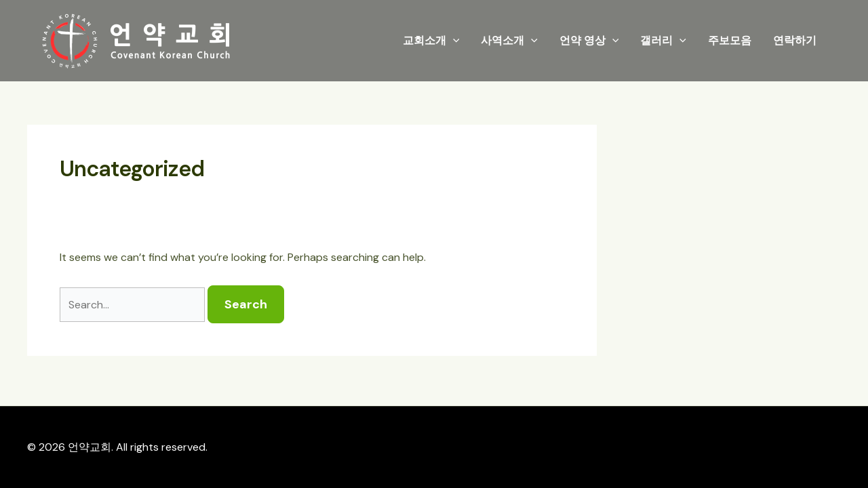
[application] (453, 41)
